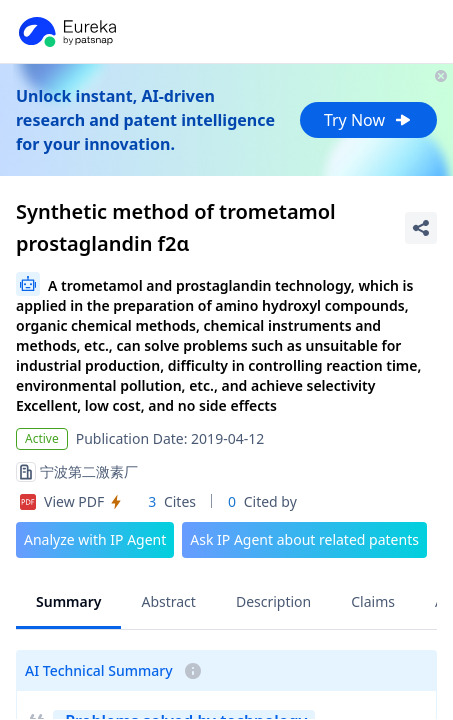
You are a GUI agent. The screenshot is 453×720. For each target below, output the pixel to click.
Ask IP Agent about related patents (304, 539)
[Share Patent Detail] (421, 228)
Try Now (368, 120)
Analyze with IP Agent (95, 539)
